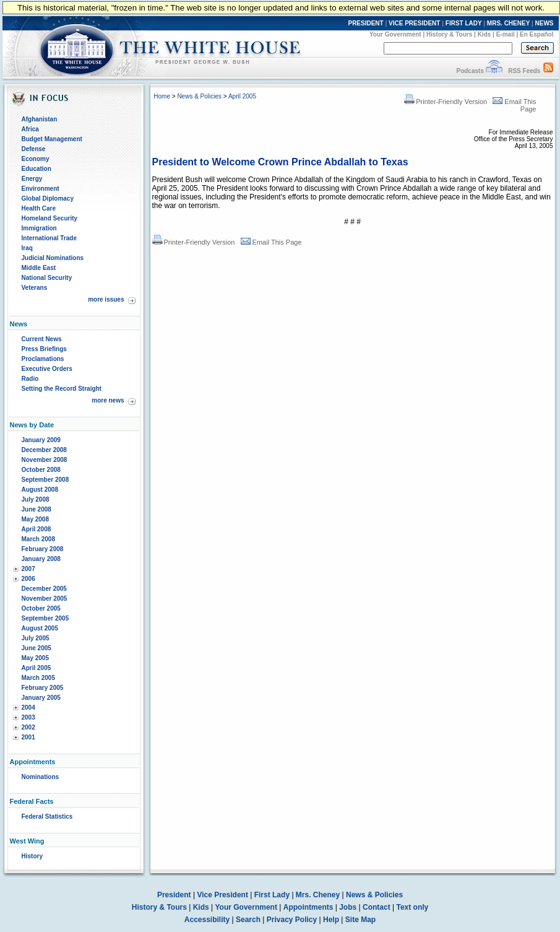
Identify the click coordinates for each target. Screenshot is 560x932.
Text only (412, 907)
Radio (30, 379)
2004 (28, 708)
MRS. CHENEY (508, 23)
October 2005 (41, 608)
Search (248, 920)
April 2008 (37, 529)
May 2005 (35, 658)
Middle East (39, 268)
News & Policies (199, 96)
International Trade (49, 238)
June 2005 (37, 648)
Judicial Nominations (53, 258)
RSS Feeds (524, 71)
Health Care (39, 208)
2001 (28, 737)
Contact (377, 907)
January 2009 (41, 440)
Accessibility (207, 920)
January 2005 (41, 698)
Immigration (39, 228)
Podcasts (470, 71)
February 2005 (43, 688)
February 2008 (43, 549)
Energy (32, 179)
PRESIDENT (365, 23)
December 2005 (44, 589)
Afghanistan (40, 119)
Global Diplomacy (48, 198)
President (174, 895)
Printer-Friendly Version (446, 102)
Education (37, 169)
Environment (41, 189)
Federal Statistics (47, 817)
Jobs (348, 907)
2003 (28, 717)
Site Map (360, 920)
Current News (42, 339)
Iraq (27, 248)
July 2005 (36, 638)
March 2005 (38, 678)
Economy (36, 159)
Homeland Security (50, 218)
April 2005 (37, 668)
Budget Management (52, 139)
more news (108, 400)
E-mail (506, 34)
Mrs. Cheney (318, 895)
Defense (34, 149)
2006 (28, 579)
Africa (30, 129)
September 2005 (45, 618)
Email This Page (271, 242)
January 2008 (41, 559)
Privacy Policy (292, 920)
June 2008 (37, 509)
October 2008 (41, 470)
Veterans (35, 288)
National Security (47, 278)
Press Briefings (44, 349)
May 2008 (35, 519)
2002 (28, 727)
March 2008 (38, 539)
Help (331, 920)
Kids (485, 34)
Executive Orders (47, 369)
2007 (28, 569)
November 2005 (45, 599)
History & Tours (449, 34)
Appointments (308, 907)
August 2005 (40, 628)
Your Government (395, 34)
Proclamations (43, 359)
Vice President (222, 895)
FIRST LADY (464, 23)
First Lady (272, 895)
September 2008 (45, 480)
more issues (106, 299)
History (32, 856)
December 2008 (44, 450)
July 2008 (36, 499)
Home (162, 96)
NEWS (545, 23)
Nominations (41, 777)
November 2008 (45, 460)
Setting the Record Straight (62, 389)
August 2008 (40, 490)
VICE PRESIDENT (414, 23)
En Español (536, 34)
